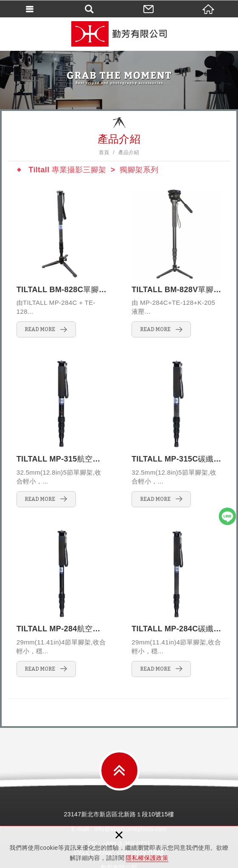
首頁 (104, 152)
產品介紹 (129, 152)
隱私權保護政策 (147, 858)
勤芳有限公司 (119, 34)
